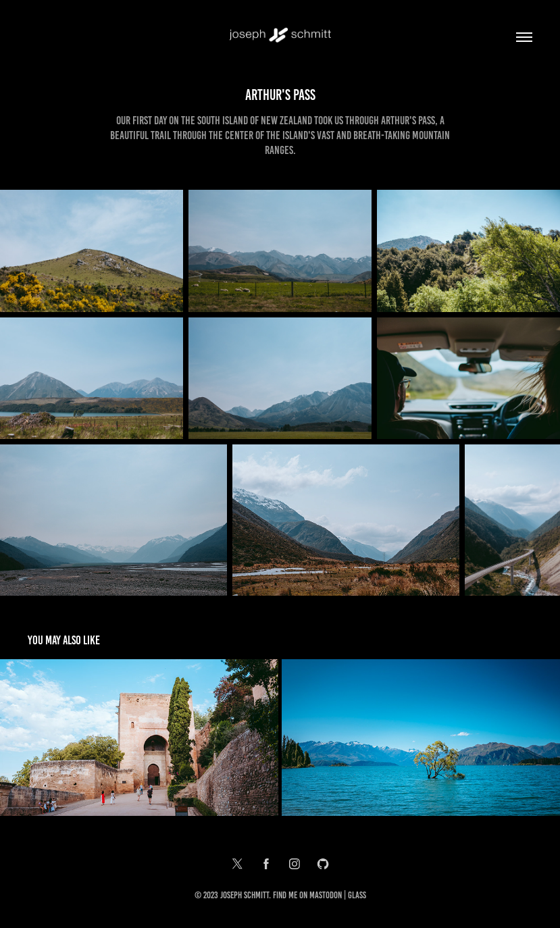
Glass (357, 895)
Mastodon (326, 895)
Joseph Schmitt (245, 895)
